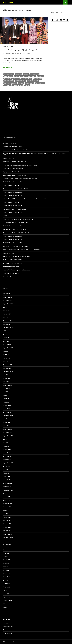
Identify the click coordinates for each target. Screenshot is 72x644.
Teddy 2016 (6, 590)
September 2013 (8, 537)
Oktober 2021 (7, 388)
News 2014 (6, 567)
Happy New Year (8, 277)
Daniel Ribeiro (8, 76)
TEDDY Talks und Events (10, 216)
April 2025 (6, 311)
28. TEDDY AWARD (9, 74)
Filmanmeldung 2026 (9, 158)
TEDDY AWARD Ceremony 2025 (12, 273)
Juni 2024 (6, 334)
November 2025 (7, 300)
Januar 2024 (6, 341)
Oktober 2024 (7, 324)
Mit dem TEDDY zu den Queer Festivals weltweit (17, 270)
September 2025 (8, 304)
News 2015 (6, 570)
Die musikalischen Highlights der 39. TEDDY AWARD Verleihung (21, 250)
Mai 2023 (5, 351)
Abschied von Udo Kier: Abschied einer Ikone (16, 150)
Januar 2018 (6, 453)
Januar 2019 (6, 426)
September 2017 (8, 463)
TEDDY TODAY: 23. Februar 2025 (13, 182)
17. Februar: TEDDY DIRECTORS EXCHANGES (17, 223)
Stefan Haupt (40, 83)
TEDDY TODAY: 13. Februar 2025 (13, 243)
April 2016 (6, 493)
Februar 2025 (7, 314)
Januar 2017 (6, 480)
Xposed (5, 607)
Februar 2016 (7, 497)
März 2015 (6, 514)
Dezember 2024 (7, 321)
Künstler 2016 (7, 560)
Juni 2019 (6, 419)
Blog (4, 47)
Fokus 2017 (6, 553)
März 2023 (6, 355)
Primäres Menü (70, 2)
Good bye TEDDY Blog (9, 143)
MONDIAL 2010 (38, 79)
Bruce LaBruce (35, 74)
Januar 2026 (6, 294)
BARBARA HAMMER (9, 253)
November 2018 (7, 432)
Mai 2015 (5, 510)
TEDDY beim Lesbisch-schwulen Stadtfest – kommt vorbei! (20, 165)
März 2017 (6, 473)
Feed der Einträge (8, 626)
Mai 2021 (5, 395)
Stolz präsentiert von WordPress (11, 642)
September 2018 (8, 436)
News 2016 (6, 573)
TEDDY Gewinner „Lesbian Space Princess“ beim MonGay (20, 179)
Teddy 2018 (6, 597)
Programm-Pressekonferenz (11, 267)
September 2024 (8, 328)
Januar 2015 (6, 520)
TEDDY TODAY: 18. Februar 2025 (13, 206)
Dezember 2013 (7, 534)
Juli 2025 (5, 307)
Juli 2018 (5, 439)
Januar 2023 (6, 361)
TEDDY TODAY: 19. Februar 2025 (13, 202)
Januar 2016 (6, 500)
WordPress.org (7, 633)
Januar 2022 (6, 382)
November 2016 (7, 487)
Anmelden (6, 623)
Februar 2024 (7, 338)
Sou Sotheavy (30, 83)
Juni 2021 (6, 392)
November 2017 (7, 460)
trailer (28, 85)
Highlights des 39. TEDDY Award (12, 172)
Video (5, 604)
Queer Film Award (33, 81)
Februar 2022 (7, 378)
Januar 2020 (6, 409)
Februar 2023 (7, 358)
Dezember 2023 (7, 344)
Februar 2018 (7, 449)
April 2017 (6, 470)
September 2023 (8, 348)
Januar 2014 (6, 531)
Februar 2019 (7, 422)
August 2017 (7, 466)
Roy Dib (21, 83)
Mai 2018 (5, 443)
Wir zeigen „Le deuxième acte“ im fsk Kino (15, 162)
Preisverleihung (21, 81)
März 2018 (6, 446)
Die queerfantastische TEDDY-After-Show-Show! (17, 233)
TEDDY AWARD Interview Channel (13, 168)
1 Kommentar (26, 53)
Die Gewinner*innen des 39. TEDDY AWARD (16, 189)
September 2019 (8, 416)
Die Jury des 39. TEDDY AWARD (12, 260)
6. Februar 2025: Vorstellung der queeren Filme (16, 256)
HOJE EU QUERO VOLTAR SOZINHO (23, 79)
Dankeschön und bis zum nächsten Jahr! (15, 175)
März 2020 (6, 402)
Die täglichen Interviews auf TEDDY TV (14, 229)
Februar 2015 (7, 517)
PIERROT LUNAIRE (9, 81)
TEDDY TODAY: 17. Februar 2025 (13, 212)
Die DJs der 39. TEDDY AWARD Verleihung (15, 246)
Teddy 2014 (10, 47)
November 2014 (7, 524)
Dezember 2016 (7, 483)
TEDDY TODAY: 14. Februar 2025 (13, 239)
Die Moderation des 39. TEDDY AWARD (14, 209)
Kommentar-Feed (8, 630)
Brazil (26, 74)
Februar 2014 (7, 527)
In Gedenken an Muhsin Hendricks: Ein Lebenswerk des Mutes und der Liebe (25, 199)
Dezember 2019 (7, 412)
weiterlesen (7, 67)
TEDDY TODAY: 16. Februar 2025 (13, 226)
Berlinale (19, 74)
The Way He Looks (18, 85)
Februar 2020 (7, 405)
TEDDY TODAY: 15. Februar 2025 (13, 236)
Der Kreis (41, 76)
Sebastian (16, 53)
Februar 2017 (7, 476)
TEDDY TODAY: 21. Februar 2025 (13, 192)
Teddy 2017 (6, 594)
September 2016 (8, 490)
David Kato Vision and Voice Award (25, 76)
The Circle (7, 85)
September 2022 (8, 372)
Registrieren (6, 620)
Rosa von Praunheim (10, 83)
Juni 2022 (6, 375)
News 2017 (6, 577)
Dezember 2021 (7, 385)
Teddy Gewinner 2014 (20, 50)
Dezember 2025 (7, 297)
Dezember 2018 (7, 429)
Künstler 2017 (7, 563)
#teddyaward (8, 2)
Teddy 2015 (6, 587)
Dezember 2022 (7, 365)
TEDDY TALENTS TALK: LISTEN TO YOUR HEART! (18, 219)
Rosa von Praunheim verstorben (12, 146)
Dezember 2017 (7, 456)
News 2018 (6, 580)
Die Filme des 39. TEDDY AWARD (13, 263)
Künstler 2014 (7, 556)
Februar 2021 (7, 399)
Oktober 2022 (7, 368)
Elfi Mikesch (8, 79)
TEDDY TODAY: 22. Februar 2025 (13, 185)
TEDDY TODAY (7, 601)
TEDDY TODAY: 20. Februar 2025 (13, 195)
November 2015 (7, 507)
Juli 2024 (5, 331)
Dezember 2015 (7, 504)
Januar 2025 (6, 317)
